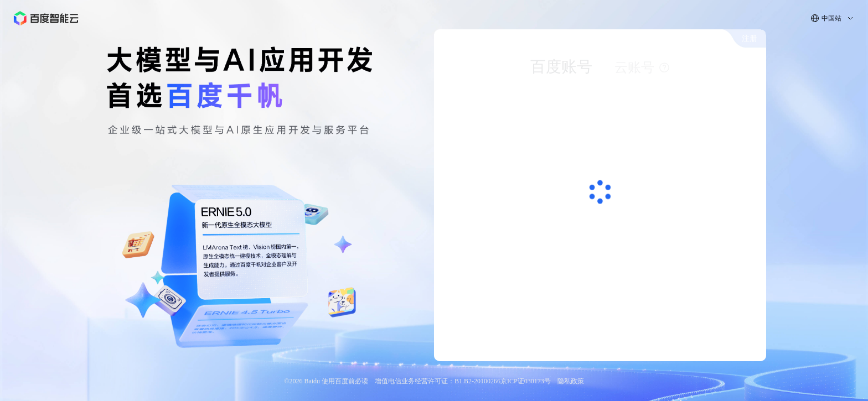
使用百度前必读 (345, 381)
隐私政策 (571, 381)
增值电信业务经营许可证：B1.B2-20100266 (438, 381)
